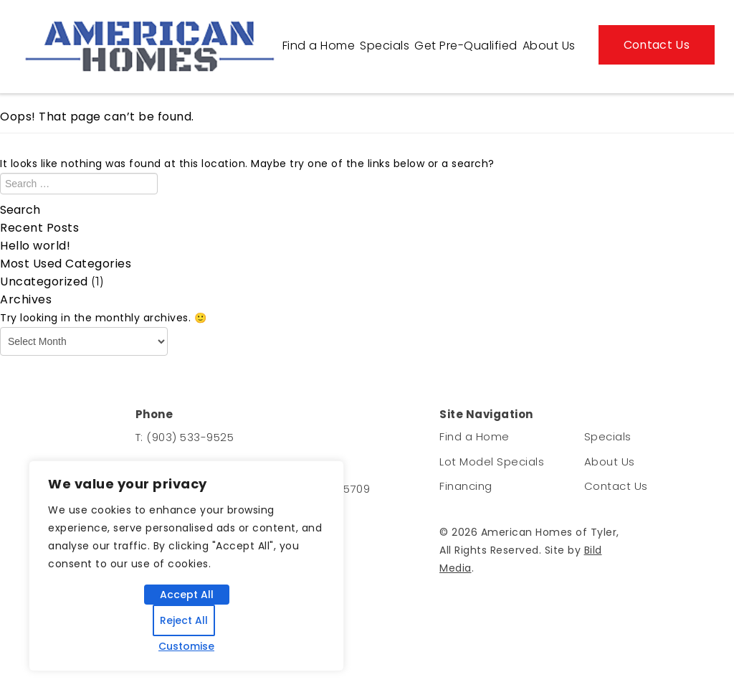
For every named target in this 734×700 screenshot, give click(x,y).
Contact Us (657, 45)
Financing (466, 486)
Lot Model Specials (492, 462)
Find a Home (319, 46)
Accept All (187, 595)
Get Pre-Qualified (466, 46)
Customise (186, 646)
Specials (385, 46)
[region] (186, 566)
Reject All (184, 620)
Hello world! (35, 246)
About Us (549, 46)
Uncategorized (44, 282)
